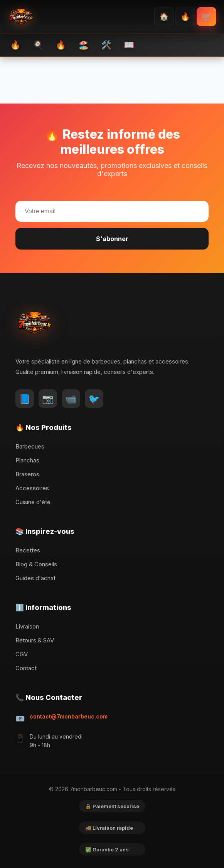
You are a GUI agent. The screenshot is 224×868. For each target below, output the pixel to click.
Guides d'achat (35, 578)
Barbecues (30, 446)
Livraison (27, 626)
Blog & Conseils (36, 564)
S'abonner (112, 239)
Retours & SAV (35, 640)
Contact (26, 668)
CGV (22, 654)
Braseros (27, 474)
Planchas (27, 460)
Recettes (28, 550)
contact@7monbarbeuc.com (69, 716)
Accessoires (32, 488)
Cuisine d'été (33, 502)
